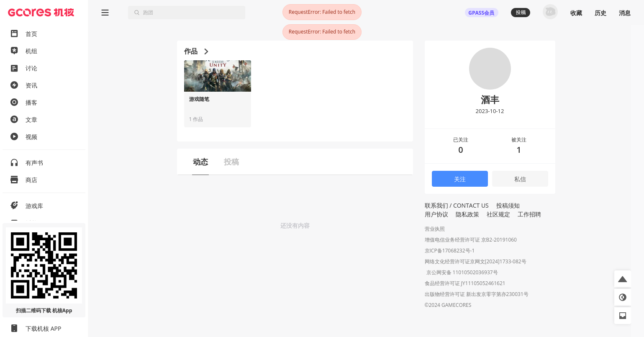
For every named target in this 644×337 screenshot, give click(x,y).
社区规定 (498, 214)
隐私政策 (467, 214)
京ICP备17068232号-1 (450, 251)
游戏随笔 (199, 99)
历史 (600, 13)
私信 (520, 179)
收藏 (576, 13)
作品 (196, 51)
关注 (460, 179)
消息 (625, 13)
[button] (623, 279)
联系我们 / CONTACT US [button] (457, 205)
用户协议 (436, 214)
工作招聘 (529, 214)
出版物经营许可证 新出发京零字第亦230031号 (477, 295)
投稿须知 (508, 205)
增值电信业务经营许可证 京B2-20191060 (471, 240)
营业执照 (435, 229)
